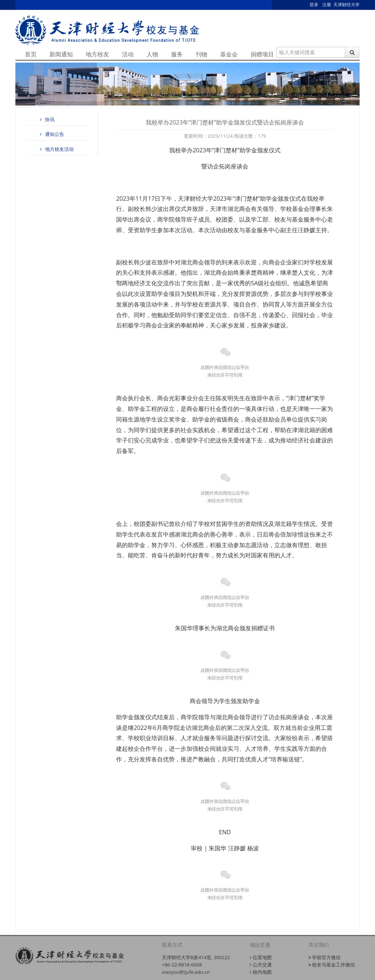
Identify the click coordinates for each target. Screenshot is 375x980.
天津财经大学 (346, 5)
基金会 (229, 54)
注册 (327, 5)
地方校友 (97, 54)
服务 (177, 54)
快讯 (46, 119)
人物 (152, 54)
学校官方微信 (324, 957)
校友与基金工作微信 (332, 965)
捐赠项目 (262, 54)
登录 (314, 5)
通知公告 (51, 134)
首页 (31, 54)
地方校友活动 (56, 149)
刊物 (201, 54)
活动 (128, 54)
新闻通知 (61, 54)
